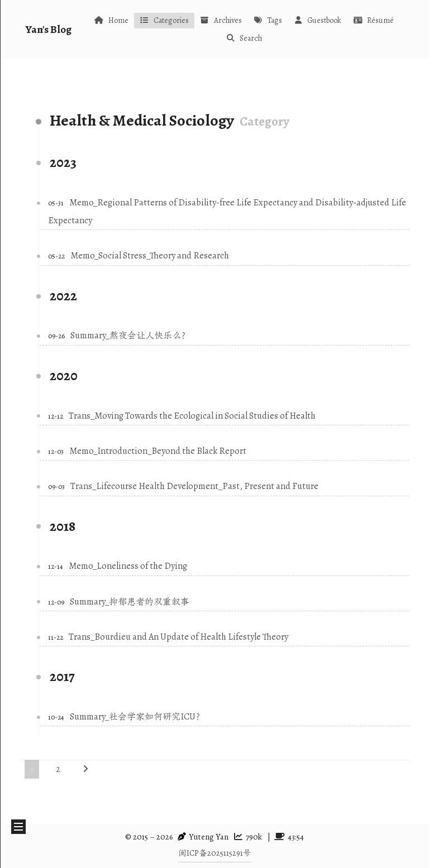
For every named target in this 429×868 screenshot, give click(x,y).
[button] (18, 827)
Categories (164, 20)
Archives (221, 20)
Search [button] (244, 38)
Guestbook (317, 20)
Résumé (373, 20)
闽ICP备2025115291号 (215, 853)
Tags (268, 20)
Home (111, 20)
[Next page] (85, 769)
